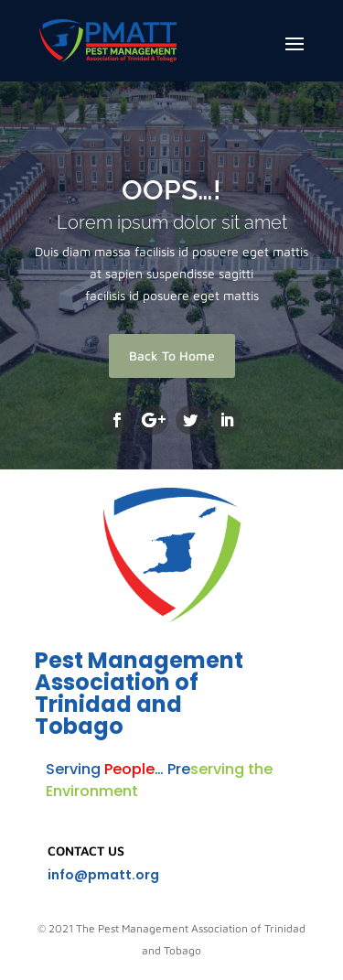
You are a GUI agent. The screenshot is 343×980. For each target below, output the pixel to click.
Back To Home (172, 355)
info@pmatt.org (103, 875)
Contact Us (86, 851)
